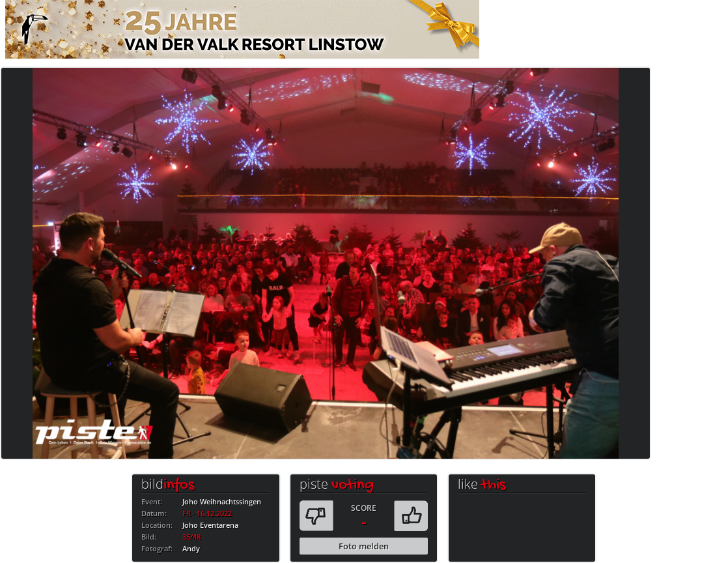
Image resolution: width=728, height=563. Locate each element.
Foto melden (364, 546)
